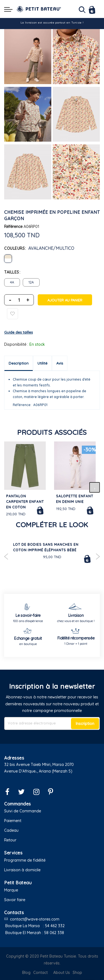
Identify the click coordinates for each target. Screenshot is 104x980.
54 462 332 (55, 926)
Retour (10, 840)
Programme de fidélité (25, 860)
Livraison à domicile (22, 870)
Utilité (42, 363)
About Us (62, 973)
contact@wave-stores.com (35, 919)
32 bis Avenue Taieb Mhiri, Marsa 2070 (39, 765)
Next (98, 557)
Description (19, 363)
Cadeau (11, 830)
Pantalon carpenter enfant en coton (25, 502)
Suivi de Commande (23, 811)
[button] (52, 778)
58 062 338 (54, 933)
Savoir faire (15, 900)
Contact (40, 973)
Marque (11, 890)
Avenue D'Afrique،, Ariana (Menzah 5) (38, 771)
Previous (6, 557)
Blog (26, 973)
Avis (60, 363)
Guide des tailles (18, 332)
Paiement (13, 821)
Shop (77, 973)
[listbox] (52, 259)
